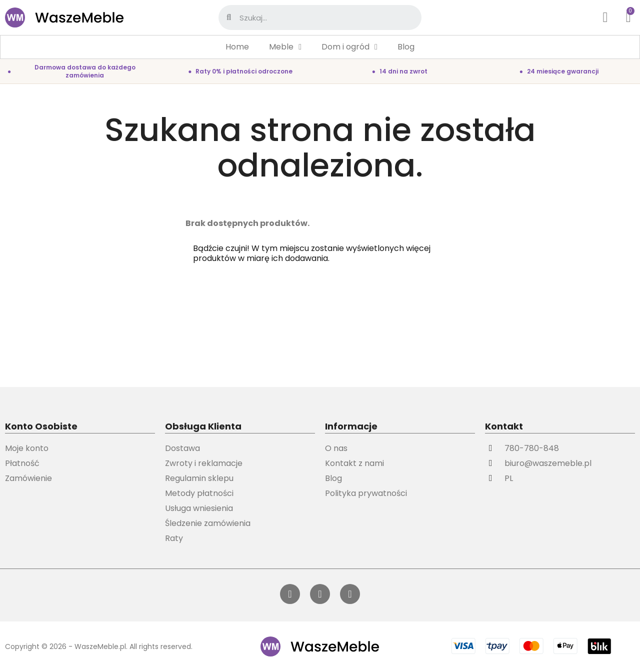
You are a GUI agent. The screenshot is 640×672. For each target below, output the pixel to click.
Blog (406, 47)
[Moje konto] (605, 17)
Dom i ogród (349, 47)
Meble (285, 47)
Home (237, 47)
